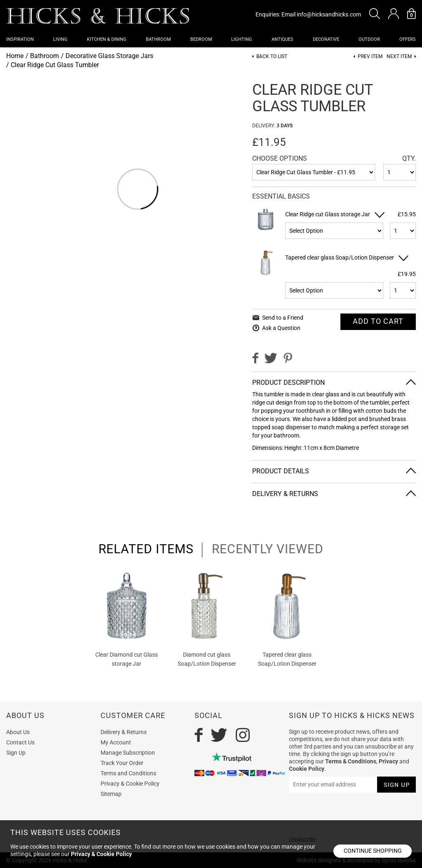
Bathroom (158, 39)
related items (146, 549)
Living (60, 39)
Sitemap (111, 794)
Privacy (388, 761)
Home (15, 56)
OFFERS (408, 39)
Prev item (370, 57)
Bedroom (201, 39)
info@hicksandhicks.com (329, 14)
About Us (18, 732)
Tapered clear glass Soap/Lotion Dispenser (340, 257)
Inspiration (20, 39)
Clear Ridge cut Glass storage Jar (328, 214)
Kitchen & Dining (107, 39)
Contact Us (20, 742)
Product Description (288, 383)
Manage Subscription (128, 753)
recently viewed (268, 549)
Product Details (281, 471)
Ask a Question (281, 328)
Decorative (326, 39)
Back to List (272, 57)
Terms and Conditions (128, 773)
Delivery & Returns (285, 494)
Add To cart (378, 321)
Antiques (283, 39)
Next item (399, 57)
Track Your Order (122, 763)
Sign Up (16, 753)
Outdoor (369, 39)
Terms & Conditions (351, 761)
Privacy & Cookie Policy (130, 784)
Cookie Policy (307, 769)
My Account (116, 742)
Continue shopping (373, 851)
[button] (375, 14)
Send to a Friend (283, 318)
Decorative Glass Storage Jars (109, 56)
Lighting (242, 39)
